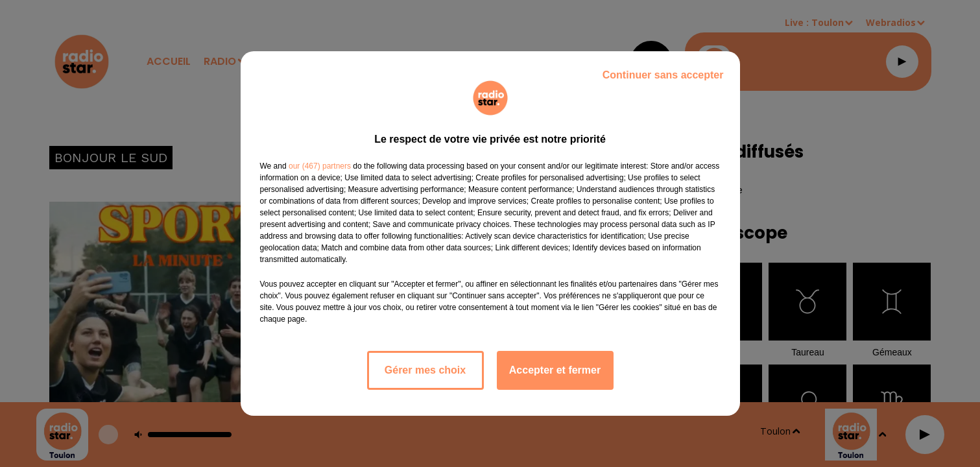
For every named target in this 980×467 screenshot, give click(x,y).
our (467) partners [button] (320, 166)
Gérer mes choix (425, 370)
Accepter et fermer (555, 370)
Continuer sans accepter (663, 75)
